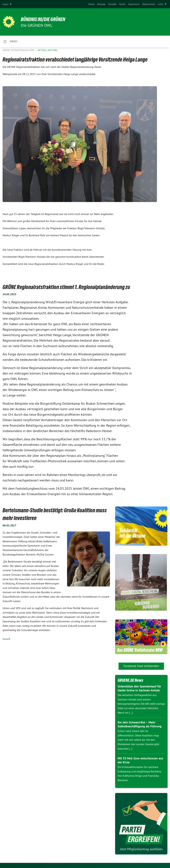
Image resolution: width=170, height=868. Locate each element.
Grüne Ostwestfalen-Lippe (19, 50)
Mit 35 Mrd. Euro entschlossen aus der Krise (140, 760)
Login (5, 4)
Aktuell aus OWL (48, 50)
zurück (6, 639)
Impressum (134, 4)
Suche (122, 4)
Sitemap (101, 4)
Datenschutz (149, 4)
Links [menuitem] (161, 4)
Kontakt (112, 4)
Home (91, 4)
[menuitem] (91, 4)
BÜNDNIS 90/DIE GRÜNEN (45, 19)
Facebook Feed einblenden (141, 666)
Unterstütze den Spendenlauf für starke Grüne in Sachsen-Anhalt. (139, 688)
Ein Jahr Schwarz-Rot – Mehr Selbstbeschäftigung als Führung (140, 724)
